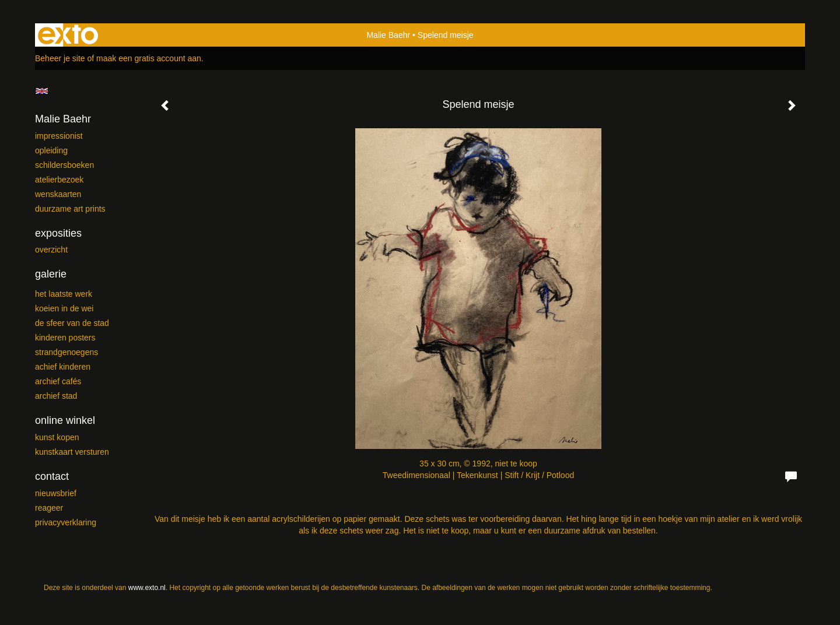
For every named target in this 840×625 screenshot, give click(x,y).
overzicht (51, 250)
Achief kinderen (63, 367)
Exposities (58, 233)
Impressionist (59, 136)
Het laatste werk (64, 294)
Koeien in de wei (64, 308)
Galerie (51, 274)
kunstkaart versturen (72, 452)
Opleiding (51, 150)
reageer (49, 508)
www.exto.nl (147, 588)
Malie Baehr (388, 35)
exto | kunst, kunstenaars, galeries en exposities (68, 35)
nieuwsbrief (56, 493)
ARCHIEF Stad (56, 396)
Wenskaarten (58, 194)
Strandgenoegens (66, 352)
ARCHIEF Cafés (58, 381)
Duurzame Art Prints (70, 209)
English (42, 91)
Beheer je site (60, 58)
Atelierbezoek (59, 180)
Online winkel (65, 420)
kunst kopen (57, 437)
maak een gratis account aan (149, 58)
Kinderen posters (65, 338)
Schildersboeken (64, 165)
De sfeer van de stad (72, 323)
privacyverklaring (66, 522)
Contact (52, 476)
